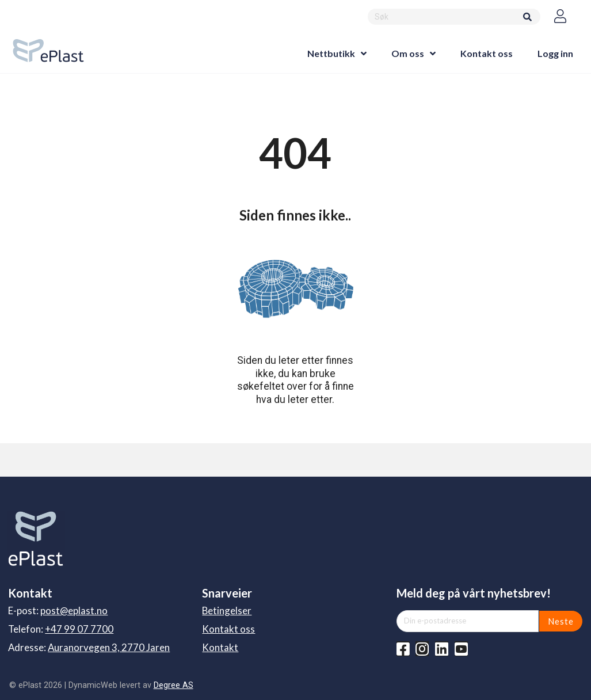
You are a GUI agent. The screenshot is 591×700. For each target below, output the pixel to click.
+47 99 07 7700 (79, 629)
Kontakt (220, 647)
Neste (561, 621)
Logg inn (555, 53)
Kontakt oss (487, 53)
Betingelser (227, 610)
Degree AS (174, 685)
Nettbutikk (331, 53)
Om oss (408, 53)
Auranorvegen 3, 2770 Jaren (109, 647)
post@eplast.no (74, 610)
